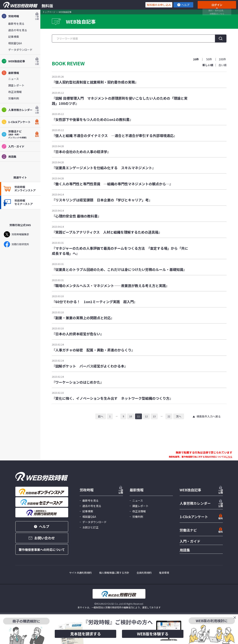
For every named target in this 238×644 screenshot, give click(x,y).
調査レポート (16, 85)
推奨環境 (164, 573)
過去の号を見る (18, 30)
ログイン (217, 5)
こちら (229, 457)
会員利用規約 (144, 573)
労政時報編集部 (16, 234)
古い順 (222, 65)
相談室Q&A (15, 43)
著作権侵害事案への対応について (42, 550)
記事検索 (14, 37)
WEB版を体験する (153, 634)
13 (154, 416)
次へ (179, 416)
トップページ (49, 12)
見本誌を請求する (85, 634)
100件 (222, 59)
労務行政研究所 (16, 244)
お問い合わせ (42, 538)
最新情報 (10, 73)
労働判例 (14, 98)
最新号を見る (16, 24)
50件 (209, 59)
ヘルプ (183, 5)
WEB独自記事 (20, 61)
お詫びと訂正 (90, 527)
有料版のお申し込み (159, 5)
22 (169, 416)
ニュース (14, 79)
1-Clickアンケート (20, 122)
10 (131, 416)
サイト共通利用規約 (80, 573)
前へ (101, 416)
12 (146, 416)
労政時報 (20, 16)
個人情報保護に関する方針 (114, 573)
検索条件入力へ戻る (209, 416)
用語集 (9, 157)
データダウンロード (20, 50)
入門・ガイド (13, 146)
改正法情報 (15, 92)
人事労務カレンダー (20, 110)
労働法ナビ (188, 530)
